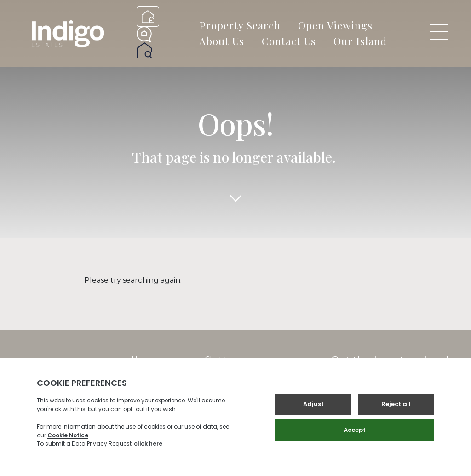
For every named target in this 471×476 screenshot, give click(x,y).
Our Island (360, 41)
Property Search (240, 25)
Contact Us (289, 41)
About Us (222, 41)
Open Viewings (335, 25)
